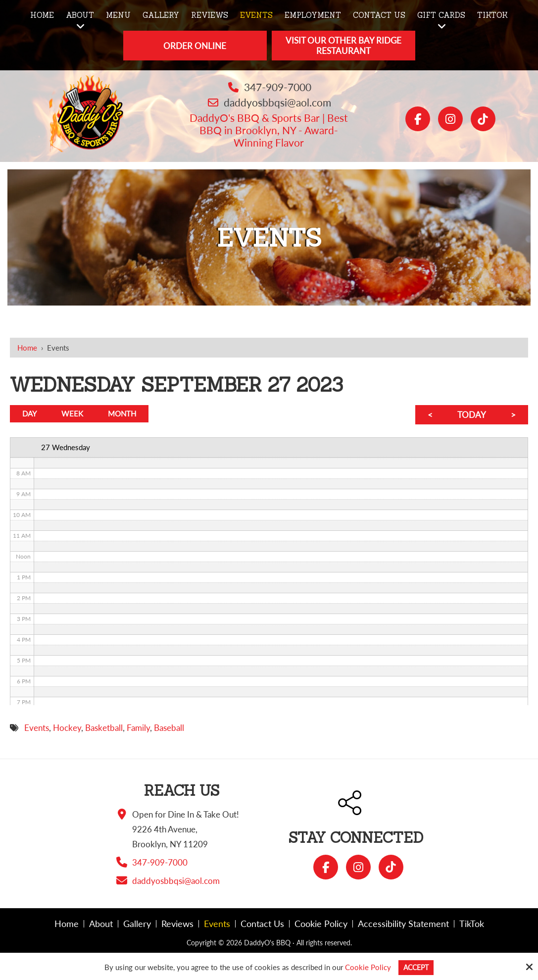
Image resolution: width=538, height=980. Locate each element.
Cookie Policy (367, 967)
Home (27, 348)
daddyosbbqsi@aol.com (277, 102)
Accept (416, 967)
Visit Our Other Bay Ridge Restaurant (343, 46)
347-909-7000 (278, 87)
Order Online (195, 46)
